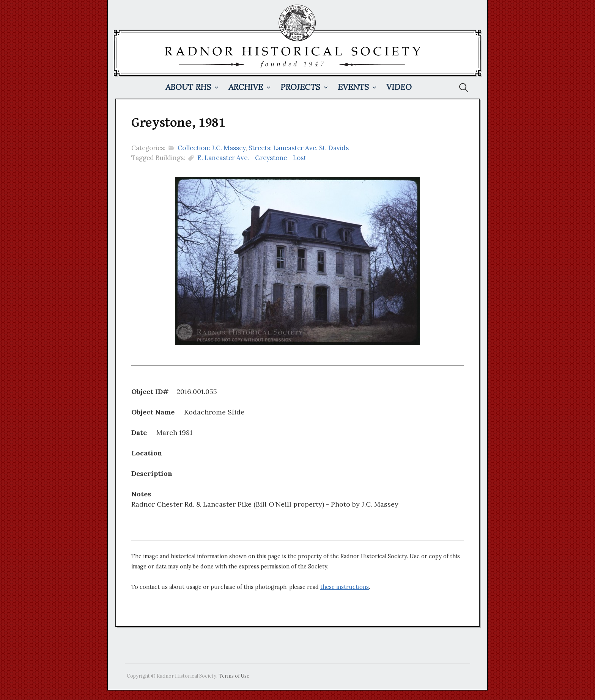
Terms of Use (234, 676)
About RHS (188, 87)
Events (353, 87)
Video (399, 87)
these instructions (345, 587)
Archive (246, 87)
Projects (300, 87)
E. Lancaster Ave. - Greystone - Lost (252, 158)
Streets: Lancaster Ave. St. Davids (299, 148)
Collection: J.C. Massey (212, 148)
